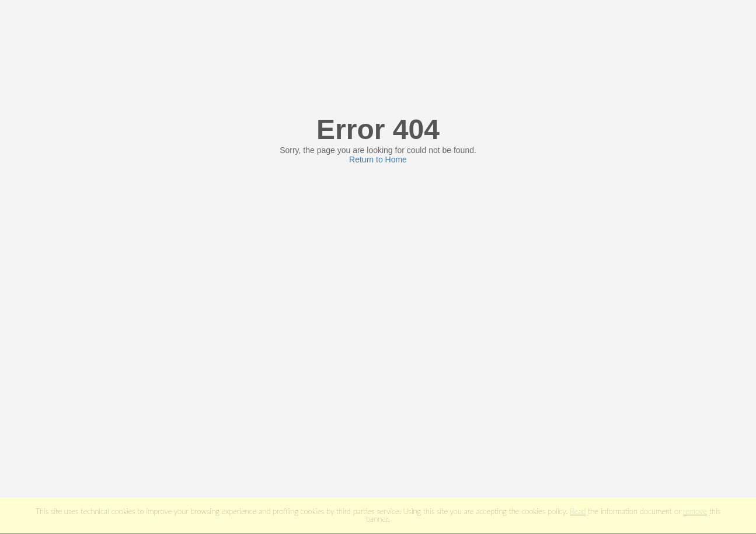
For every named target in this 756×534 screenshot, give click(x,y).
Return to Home (378, 159)
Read (578, 511)
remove (695, 511)
